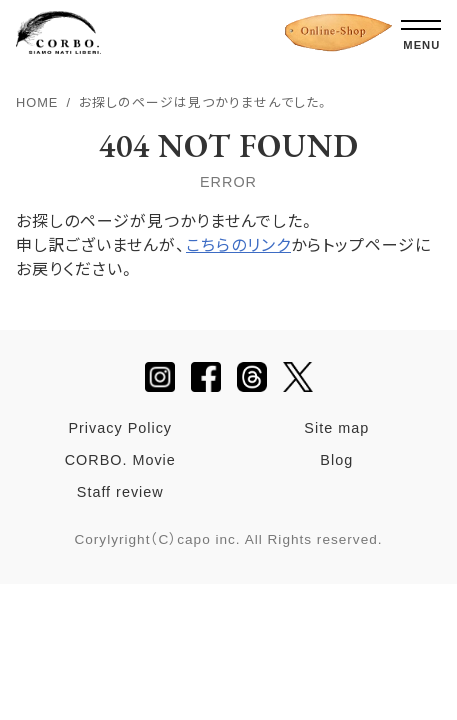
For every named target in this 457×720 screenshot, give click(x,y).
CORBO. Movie (120, 460)
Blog (336, 460)
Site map (336, 428)
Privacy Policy (120, 428)
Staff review (120, 492)
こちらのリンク (238, 245)
